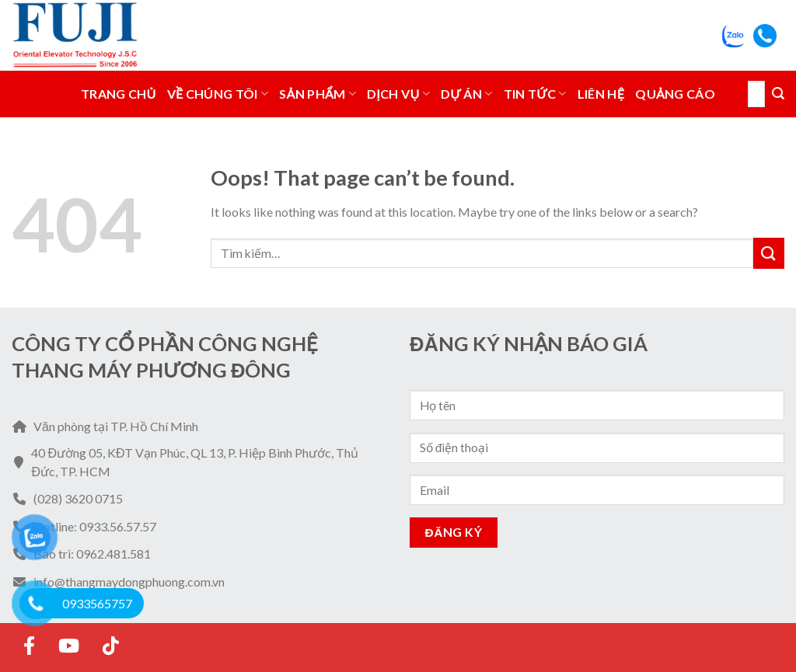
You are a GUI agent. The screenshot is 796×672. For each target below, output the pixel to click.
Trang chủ (119, 94)
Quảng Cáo (675, 94)
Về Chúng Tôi (218, 94)
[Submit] (778, 94)
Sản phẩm (318, 94)
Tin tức (535, 94)
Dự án (467, 94)
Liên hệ (601, 94)
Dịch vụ (398, 94)
